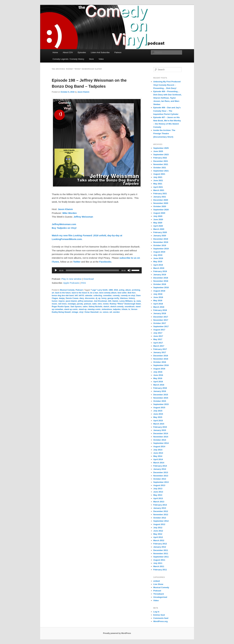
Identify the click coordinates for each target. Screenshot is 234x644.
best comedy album (108, 293)
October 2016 (160, 362)
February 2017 (160, 349)
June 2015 (158, 414)
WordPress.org (161, 621)
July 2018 (158, 294)
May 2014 (158, 456)
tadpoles (117, 309)
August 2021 (159, 174)
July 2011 (158, 563)
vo (101, 312)
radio (94, 304)
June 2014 (158, 453)
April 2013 (158, 498)
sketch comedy (117, 307)
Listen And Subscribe (100, 52)
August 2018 (159, 291)
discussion (90, 298)
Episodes (82, 52)
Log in (156, 612)
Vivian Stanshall (92, 312)
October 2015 (160, 401)
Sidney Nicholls (95, 307)
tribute (125, 309)
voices (106, 312)
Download (89, 279)
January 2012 (160, 547)
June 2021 (158, 180)
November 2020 (161, 203)
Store (91, 59)
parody (80, 304)
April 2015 (158, 421)
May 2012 (158, 534)
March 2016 (159, 385)
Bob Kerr (132, 293)
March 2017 (159, 346)
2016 (116, 290)
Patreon (118, 52)
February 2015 (160, 427)
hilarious (124, 298)
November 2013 (161, 476)
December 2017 (161, 317)
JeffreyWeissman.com (64, 224)
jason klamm (71, 301)
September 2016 (161, 365)
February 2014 (160, 466)
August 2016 (159, 369)
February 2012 (160, 544)
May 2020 (158, 223)
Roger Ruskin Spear (61, 307)
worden (116, 312)
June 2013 (158, 492)
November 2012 (161, 515)
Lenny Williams (126, 301)
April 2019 (158, 265)
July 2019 (158, 255)
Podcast (79, 290)
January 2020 (160, 236)
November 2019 (161, 242)
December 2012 (161, 511)
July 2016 (158, 372)
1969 (111, 290)
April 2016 (158, 382)
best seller (122, 293)
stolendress (107, 309)
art (53, 293)
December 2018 (161, 278)
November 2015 (161, 398)
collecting (98, 296)
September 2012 (161, 521)
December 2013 (161, 472)
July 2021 (158, 177)
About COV (68, 52)
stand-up (83, 309)
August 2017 (159, 330)
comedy (116, 296)
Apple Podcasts (71, 283)
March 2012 (159, 540)
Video (101, 59)
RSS (83, 283)
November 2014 (161, 437)
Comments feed (161, 618)
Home (55, 52)
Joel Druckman (100, 301)
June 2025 (158, 151)
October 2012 (160, 518)
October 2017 (160, 323)
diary (82, 298)
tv (129, 309)
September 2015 (161, 404)
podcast (88, 304)
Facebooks (105, 262)
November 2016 (161, 359)
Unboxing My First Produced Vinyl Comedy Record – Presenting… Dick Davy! (167, 85)
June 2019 (158, 258)
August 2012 (159, 524)
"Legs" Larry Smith (99, 290)
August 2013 (159, 485)
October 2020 (160, 206)
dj (96, 298)
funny (104, 298)
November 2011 (161, 554)
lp (135, 301)
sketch (106, 307)
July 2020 (158, 216)
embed (157, 581)
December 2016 (161, 356)
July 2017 (158, 333)
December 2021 (161, 161)
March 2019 (159, 268)
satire (85, 307)
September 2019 (161, 249)
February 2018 (160, 310)
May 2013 (158, 495)
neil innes (62, 304)
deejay (62, 298)
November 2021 (161, 164)
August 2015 (159, 408)
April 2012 (158, 537)
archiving (136, 290)
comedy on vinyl (128, 296)
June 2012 (158, 531)
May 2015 (158, 417)
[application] (97, 270)
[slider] (92, 270)
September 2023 (161, 155)
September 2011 (161, 557)
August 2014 (159, 447)
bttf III (81, 296)
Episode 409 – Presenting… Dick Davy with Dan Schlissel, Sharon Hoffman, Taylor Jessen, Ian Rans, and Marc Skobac (168, 98)
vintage (75, 312)
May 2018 (158, 301)
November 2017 (161, 320)
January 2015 (160, 430)
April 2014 (158, 459)
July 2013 (158, 489)
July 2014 (158, 450)
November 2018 (161, 281)
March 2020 (159, 229)
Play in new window (71, 279)
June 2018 (158, 297)
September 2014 (161, 443)
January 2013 (160, 508)
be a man (94, 293)
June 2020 (158, 219)
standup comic (94, 309)
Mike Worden (70, 213)
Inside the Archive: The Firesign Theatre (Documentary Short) (164, 133)
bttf (76, 296)
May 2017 (158, 339)
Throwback (159, 594)
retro (100, 304)
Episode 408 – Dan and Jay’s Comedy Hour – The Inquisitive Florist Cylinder (167, 111)
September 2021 (161, 171)
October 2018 (160, 284)
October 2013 (160, 479)
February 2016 (160, 388)
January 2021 (160, 197)
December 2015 (161, 395)
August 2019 (159, 252)
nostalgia (72, 304)
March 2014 (159, 463)
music (55, 304)
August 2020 (159, 213)
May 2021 (158, 184)
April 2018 (158, 304)
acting (122, 290)
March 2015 (159, 424)
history (132, 298)
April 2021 (158, 187)
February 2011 (160, 570)
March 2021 (159, 190)
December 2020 (161, 200)
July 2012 (158, 528)
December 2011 (161, 550)
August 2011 (159, 560)
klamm (115, 301)
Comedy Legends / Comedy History (68, 59)
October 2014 (160, 440)
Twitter (77, 262)
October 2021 (160, 168)
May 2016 (158, 378)
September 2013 (161, 482)
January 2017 (160, 352)
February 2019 (160, 271)
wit (111, 312)
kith (110, 301)
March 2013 (159, 502)
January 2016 (160, 391)
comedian (107, 296)
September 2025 (161, 148)
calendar (89, 296)
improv (62, 301)
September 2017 (161, 326)
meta (139, 301)
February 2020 (160, 232)
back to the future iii (80, 293)
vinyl (81, 312)
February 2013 (160, 505)
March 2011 (159, 566)
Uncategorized (160, 597)
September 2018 (161, 287)
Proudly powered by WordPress (117, 633)
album (128, 290)
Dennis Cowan (72, 298)
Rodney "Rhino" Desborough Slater (125, 304)
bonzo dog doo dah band (63, 296)
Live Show (158, 584)
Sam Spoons (76, 307)
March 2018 (159, 307)
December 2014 (161, 433)
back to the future (63, 293)
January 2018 (160, 313)
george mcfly (113, 298)
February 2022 (160, 158)
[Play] (56, 270)
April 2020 (158, 226)
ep (99, 298)
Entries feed (159, 615)
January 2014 (160, 469)
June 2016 (158, 375)
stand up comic (71, 309)
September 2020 (161, 210)
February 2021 (160, 194)
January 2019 (160, 275)
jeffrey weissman (85, 301)
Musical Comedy (67, 290)
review (106, 304)
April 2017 (158, 343)
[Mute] (129, 270)
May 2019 (158, 262)
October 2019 (160, 245)
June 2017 (158, 336)
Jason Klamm (83, 92)
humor (55, 301)
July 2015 (158, 411)
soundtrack (130, 307)
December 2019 (161, 239)
